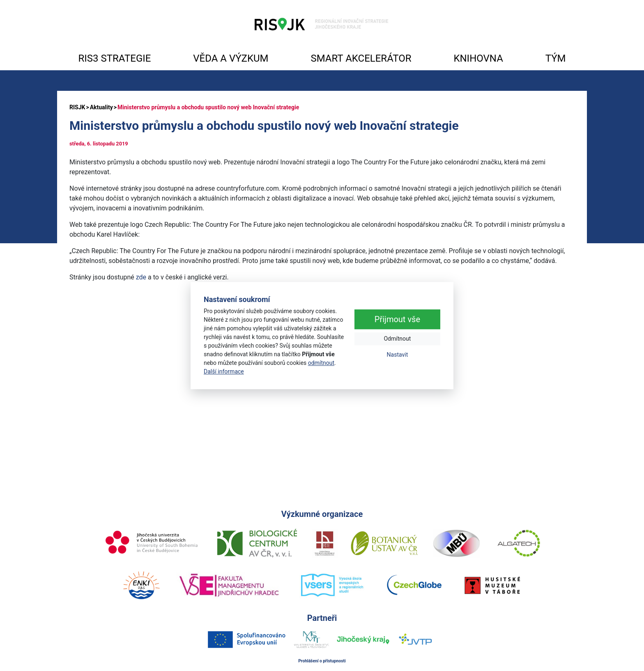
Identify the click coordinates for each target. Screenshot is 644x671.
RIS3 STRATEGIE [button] (114, 58)
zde (141, 277)
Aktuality (101, 107)
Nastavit (398, 355)
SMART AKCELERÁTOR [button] (361, 58)
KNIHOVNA (478, 58)
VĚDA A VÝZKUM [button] (231, 58)
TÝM (556, 58)
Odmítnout (397, 339)
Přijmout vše (397, 320)
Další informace (224, 371)
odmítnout (321, 363)
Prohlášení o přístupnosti (322, 661)
